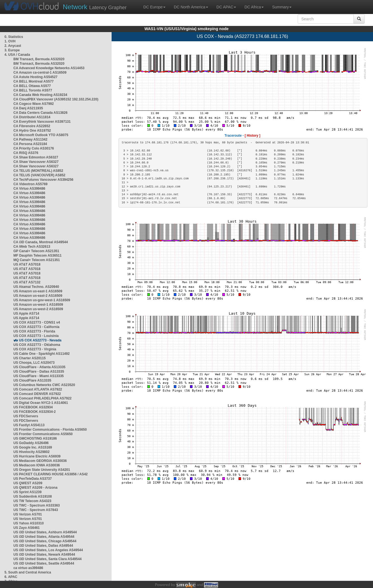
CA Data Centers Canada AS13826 (40, 113)
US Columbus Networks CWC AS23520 (44, 385)
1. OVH (10, 41)
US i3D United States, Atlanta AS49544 (44, 537)
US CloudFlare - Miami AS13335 (38, 376)
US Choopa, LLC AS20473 (34, 363)
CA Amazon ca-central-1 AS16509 (40, 73)
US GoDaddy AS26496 (31, 443)
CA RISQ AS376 (26, 153)
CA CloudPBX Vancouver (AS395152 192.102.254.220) (56, 99)
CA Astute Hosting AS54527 (35, 77)
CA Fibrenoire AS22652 (32, 126)
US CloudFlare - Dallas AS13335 (39, 372)
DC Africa (254, 7)
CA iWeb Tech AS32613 (32, 247)
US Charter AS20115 (30, 358)
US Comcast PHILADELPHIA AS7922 (43, 398)
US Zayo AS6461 (27, 528)
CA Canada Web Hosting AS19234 (40, 95)
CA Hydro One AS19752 (32, 131)
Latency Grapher (95, 7)
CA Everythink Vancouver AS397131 (42, 122)
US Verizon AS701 (28, 514)
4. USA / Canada (17, 55)
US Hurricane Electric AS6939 (37, 456)
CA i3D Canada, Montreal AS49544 (41, 242)
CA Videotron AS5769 (30, 184)
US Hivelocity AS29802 (32, 452)
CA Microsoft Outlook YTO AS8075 (41, 135)
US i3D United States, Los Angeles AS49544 (48, 550)
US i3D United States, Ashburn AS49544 (45, 532)
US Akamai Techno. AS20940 (36, 287)
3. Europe (12, 50)
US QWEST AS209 (28, 483)
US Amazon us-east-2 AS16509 (38, 296)
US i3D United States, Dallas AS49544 (43, 546)
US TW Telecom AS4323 (32, 501)
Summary (282, 7)
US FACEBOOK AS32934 (33, 407)
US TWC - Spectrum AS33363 (37, 505)
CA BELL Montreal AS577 (33, 81)
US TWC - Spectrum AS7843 (36, 510)
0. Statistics (14, 37)
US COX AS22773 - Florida (34, 331)
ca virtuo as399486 (28, 568)
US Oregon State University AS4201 (42, 470)
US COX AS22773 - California (36, 327)
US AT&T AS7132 (27, 282)
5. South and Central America (28, 572)
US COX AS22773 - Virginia (35, 349)
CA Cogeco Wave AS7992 (34, 104)
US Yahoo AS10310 (29, 523)
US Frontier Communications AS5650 (43, 434)
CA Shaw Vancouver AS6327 (36, 162)
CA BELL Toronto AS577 (33, 90)
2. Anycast (13, 46)
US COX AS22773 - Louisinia (36, 336)
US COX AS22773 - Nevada (40, 340)
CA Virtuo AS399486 (29, 189)
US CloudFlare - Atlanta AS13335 (39, 367)
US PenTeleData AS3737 (33, 479)
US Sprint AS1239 (27, 492)
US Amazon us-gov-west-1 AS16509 (42, 300)
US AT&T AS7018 (27, 264)
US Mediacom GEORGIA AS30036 (40, 461)
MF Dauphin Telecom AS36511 (38, 256)
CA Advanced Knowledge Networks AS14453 (49, 68)
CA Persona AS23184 (30, 144)
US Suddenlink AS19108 (33, 497)
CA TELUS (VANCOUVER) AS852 (39, 175)
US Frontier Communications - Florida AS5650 (50, 430)
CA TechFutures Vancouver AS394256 (43, 180)
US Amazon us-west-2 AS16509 (38, 309)
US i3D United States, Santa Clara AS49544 (47, 559)
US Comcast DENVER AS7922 (37, 394)
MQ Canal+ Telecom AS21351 (37, 260)
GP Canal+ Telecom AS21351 (36, 251)
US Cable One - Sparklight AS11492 (42, 354)
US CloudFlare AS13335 (32, 380)
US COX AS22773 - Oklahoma (37, 345)
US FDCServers (26, 416)
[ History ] (252, 136)
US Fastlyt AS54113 (29, 425)
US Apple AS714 (26, 314)
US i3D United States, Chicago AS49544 (45, 541)
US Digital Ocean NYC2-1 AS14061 (41, 403)
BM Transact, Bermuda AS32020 (39, 59)
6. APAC (11, 577)
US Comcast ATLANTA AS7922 (38, 389)
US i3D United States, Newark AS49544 (44, 555)
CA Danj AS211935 (28, 108)
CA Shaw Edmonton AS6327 (36, 157)
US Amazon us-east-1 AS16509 (38, 291)
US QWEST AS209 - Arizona (35, 488)
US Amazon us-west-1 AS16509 (38, 305)
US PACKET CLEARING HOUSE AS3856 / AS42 (50, 474)
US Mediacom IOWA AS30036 (37, 465)
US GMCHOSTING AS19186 (35, 438)
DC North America (191, 7)
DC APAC (226, 7)
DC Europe (154, 7)
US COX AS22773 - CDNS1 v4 (37, 322)
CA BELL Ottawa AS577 (32, 86)
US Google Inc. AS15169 (33, 447)
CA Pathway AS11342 (30, 139)
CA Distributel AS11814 (32, 117)
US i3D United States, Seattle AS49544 (44, 563)
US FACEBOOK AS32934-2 (35, 412)
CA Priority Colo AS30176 (34, 148)
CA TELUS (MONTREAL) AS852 (38, 171)
